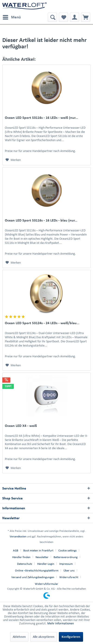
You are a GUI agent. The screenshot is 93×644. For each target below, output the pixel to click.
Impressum (66, 564)
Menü (12, 16)
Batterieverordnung (66, 557)
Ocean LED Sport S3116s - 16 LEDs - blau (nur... (41, 220)
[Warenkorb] (86, 17)
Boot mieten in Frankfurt (38, 550)
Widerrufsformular (46, 584)
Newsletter (42, 557)
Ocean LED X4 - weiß (21, 426)
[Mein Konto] (75, 17)
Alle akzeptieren (44, 637)
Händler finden (21, 557)
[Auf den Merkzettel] (13, 160)
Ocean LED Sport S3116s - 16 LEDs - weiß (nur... (41, 118)
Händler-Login (46, 564)
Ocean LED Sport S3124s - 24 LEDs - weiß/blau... (42, 323)
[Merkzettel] (63, 17)
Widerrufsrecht (69, 577)
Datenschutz (25, 564)
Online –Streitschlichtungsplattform (37, 570)
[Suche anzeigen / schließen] (52, 17)
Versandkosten (18, 536)
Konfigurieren (71, 637)
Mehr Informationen (61, 623)
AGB (16, 550)
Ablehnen (19, 637)
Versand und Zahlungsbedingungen (33, 577)
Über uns (69, 570)
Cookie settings (67, 550)
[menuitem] (12, 17)
